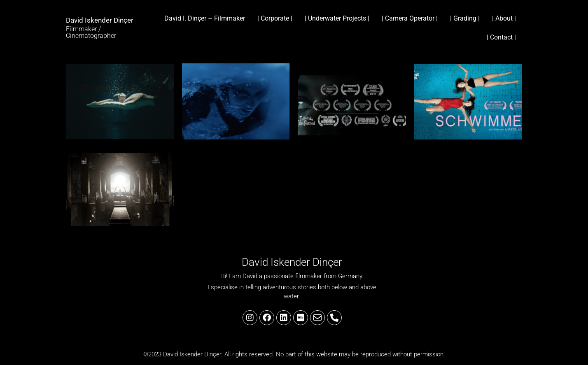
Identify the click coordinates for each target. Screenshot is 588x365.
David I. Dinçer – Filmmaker (205, 18)
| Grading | (465, 18)
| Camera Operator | (410, 18)
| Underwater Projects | (337, 18)
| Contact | (501, 37)
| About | (504, 18)
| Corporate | (275, 18)
